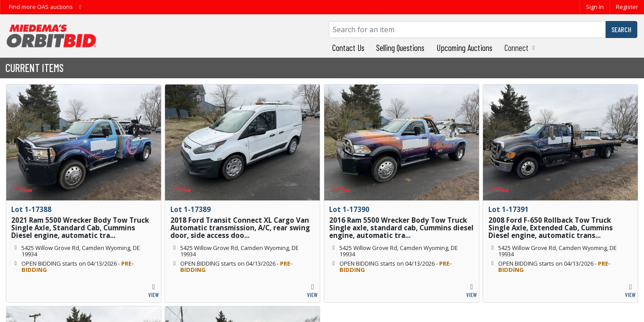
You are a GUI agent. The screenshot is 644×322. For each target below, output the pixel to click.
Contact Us (348, 48)
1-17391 (515, 210)
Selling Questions (400, 48)
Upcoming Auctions (464, 48)
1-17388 (38, 210)
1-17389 (197, 210)
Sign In (595, 7)
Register (627, 7)
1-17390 (356, 210)
